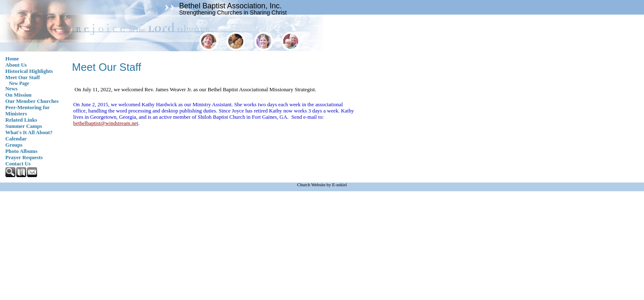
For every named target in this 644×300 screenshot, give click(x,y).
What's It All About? (29, 132)
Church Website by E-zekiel (322, 185)
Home (12, 59)
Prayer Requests (24, 157)
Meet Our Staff (23, 77)
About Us (16, 65)
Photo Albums (21, 151)
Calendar (16, 139)
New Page (19, 83)
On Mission (19, 95)
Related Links (21, 120)
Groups (14, 145)
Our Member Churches (32, 101)
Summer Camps (24, 126)
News (11, 89)
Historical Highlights (29, 71)
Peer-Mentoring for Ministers (27, 111)
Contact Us (18, 164)
